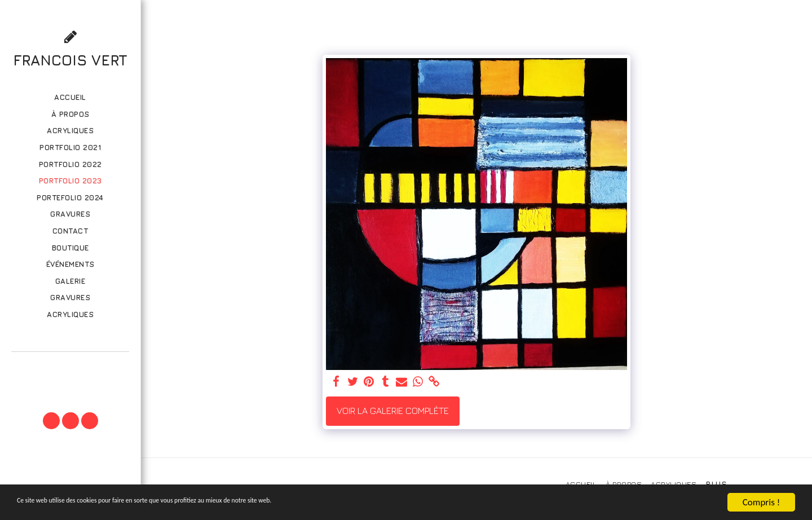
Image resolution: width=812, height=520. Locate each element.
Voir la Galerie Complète (393, 411)
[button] (70, 367)
